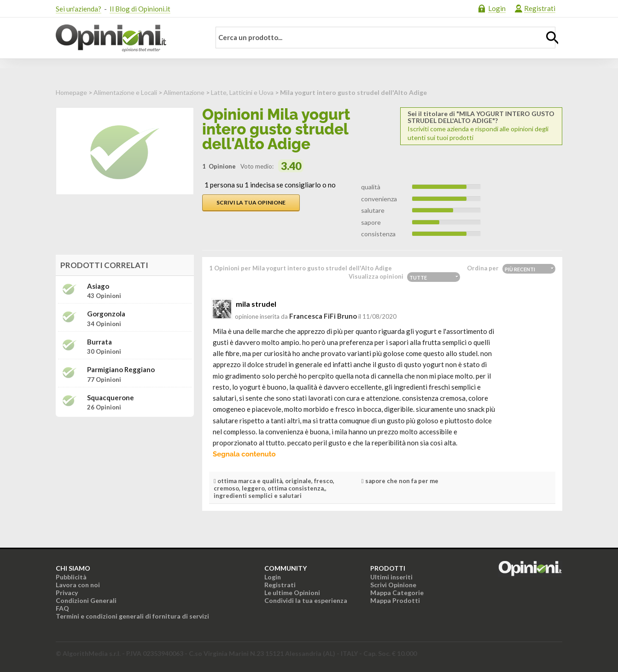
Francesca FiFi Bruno (323, 316)
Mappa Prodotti (395, 600)
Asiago (98, 286)
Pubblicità (71, 577)
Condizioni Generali (86, 600)
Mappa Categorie (397, 593)
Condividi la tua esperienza (306, 600)
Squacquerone (111, 398)
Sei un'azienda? (79, 9)
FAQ (62, 608)
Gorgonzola (106, 314)
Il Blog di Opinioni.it (140, 9)
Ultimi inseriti (391, 577)
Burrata (99, 342)
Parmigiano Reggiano (121, 370)
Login (497, 8)
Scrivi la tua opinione (251, 202)
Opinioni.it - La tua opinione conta (127, 38)
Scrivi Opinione (393, 585)
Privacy (67, 593)
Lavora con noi (78, 585)
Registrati (540, 8)
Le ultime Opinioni (292, 593)
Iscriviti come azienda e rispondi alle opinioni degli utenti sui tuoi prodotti (481, 126)
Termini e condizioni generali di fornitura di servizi (132, 616)
